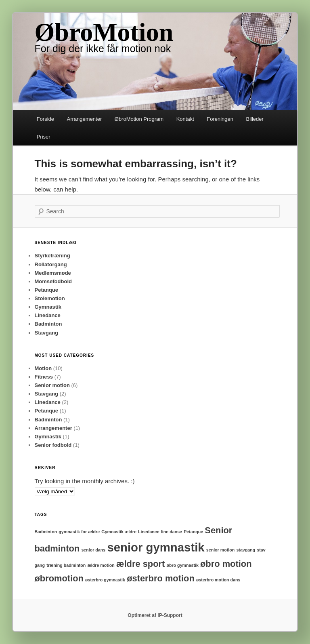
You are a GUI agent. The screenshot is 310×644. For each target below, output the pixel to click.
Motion (43, 368)
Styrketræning (52, 256)
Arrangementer (85, 119)
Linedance (48, 315)
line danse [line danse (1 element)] (172, 532)
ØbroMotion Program (139, 119)
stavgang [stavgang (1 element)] (246, 550)
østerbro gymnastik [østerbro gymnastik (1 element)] (105, 580)
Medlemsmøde (53, 273)
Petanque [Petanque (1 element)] (193, 532)
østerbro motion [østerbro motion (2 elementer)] (161, 578)
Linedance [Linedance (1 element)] (149, 532)
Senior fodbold (53, 445)
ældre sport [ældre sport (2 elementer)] (140, 564)
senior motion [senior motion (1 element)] (220, 550)
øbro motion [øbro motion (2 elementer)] (226, 564)
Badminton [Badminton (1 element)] (46, 532)
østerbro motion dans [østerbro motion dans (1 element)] (218, 580)
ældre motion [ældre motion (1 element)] (101, 565)
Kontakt (185, 119)
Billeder (255, 119)
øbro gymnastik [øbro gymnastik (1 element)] (182, 565)
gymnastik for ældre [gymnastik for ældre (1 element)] (79, 532)
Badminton (48, 324)
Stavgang (47, 333)
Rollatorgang (51, 264)
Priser (44, 137)
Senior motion (52, 385)
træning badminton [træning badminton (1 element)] (66, 565)
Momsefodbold (53, 281)
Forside (45, 119)
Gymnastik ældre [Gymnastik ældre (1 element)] (119, 532)
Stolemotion (50, 298)
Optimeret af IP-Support (155, 615)
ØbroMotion (104, 32)
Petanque (47, 290)
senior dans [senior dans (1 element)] (93, 550)
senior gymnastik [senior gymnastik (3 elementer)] (156, 547)
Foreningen (220, 119)
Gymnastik (48, 307)
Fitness (44, 377)
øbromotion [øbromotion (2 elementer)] (59, 578)
